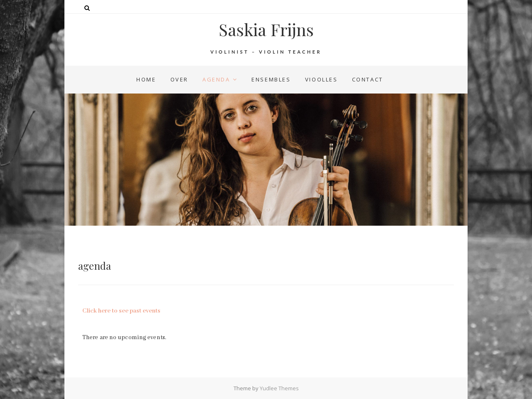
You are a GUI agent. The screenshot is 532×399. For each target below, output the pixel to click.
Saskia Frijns (266, 30)
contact (368, 79)
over (179, 79)
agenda (216, 79)
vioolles (321, 79)
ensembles (271, 79)
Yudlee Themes (279, 388)
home (146, 79)
